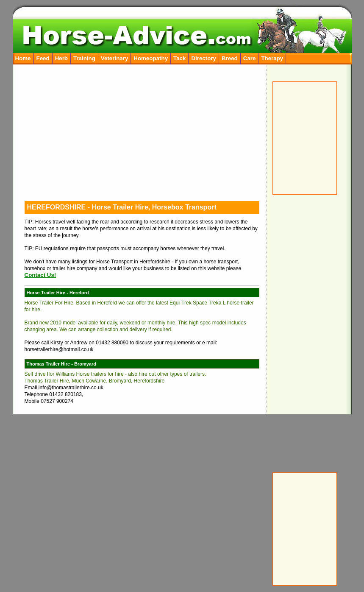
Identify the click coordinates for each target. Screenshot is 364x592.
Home (23, 58)
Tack (179, 58)
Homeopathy (151, 58)
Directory (204, 58)
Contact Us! (40, 275)
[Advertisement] (307, 328)
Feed (43, 58)
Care (250, 58)
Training (84, 58)
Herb (61, 58)
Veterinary (114, 58)
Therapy (272, 58)
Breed (230, 58)
